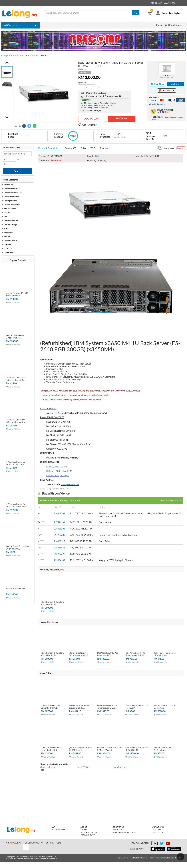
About (84, 827)
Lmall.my (156, 830)
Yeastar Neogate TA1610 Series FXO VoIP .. (17, 294)
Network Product (11, 221)
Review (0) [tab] (70, 148)
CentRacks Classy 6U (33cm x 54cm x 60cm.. (16, 421)
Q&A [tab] (83, 148)
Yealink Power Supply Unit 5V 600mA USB (17, 548)
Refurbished (9, 237)
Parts (6, 229)
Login (165, 13)
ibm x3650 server (121, 767)
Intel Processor (10, 209)
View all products (119, 137)
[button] (7, 63)
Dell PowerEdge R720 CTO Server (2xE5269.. (81, 707)
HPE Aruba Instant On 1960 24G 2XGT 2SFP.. (16, 505)
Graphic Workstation (12, 205)
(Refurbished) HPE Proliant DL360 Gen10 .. (81, 749)
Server (44, 55)
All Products (8, 185)
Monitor (7, 213)
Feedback (117, 830)
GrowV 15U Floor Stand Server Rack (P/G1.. (51, 707)
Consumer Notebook (12, 189)
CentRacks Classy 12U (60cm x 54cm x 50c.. (16, 379)
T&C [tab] (93, 148)
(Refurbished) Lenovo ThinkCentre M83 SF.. (79, 654)
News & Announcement (124, 832)
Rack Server (8, 233)
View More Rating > (170, 500)
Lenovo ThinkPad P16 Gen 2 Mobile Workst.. (109, 749)
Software (7, 245)
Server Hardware (10, 241)
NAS (6, 217)
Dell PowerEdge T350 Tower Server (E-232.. (107, 707)
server (167, 75)
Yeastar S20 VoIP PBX (16, 588)
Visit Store (176, 84)
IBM (97, 156)
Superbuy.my (158, 832)
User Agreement (89, 832)
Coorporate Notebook (13, 193)
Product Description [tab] (49, 148)
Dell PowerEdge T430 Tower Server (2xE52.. (135, 654)
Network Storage (10, 225)
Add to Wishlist (13, 302)
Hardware (33, 55)
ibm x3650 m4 (83, 767)
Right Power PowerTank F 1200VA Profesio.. (165, 654)
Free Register (175, 13)
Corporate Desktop (11, 197)
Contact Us (118, 827)
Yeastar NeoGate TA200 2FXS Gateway (164, 749)
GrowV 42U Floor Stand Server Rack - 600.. (51, 749)
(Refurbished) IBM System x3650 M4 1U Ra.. (52, 603)
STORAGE (8, 249)
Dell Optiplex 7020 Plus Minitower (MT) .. (108, 654)
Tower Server (9, 253)
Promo (159, 25)
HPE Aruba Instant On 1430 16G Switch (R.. (16, 463)
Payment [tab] (105, 148)
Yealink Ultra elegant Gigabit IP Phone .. (15, 337)
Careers (85, 830)
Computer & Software (13, 55)
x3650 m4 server (48, 767)
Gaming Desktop (10, 201)
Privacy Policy (88, 835)
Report (181, 148)
